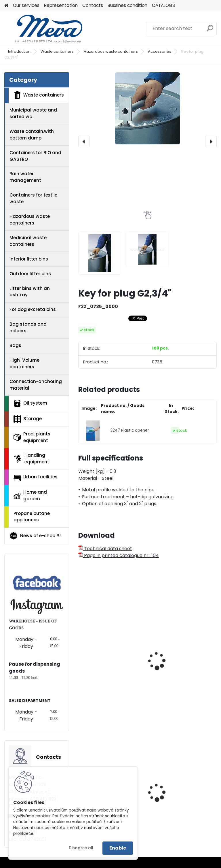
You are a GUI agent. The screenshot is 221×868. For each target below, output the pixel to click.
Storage (28, 419)
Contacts (93, 5)
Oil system (30, 403)
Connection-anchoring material (36, 385)
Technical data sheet (105, 549)
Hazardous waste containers (111, 51)
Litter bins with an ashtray (30, 292)
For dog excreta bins (33, 309)
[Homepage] (6, 6)
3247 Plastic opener (130, 430)
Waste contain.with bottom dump (32, 135)
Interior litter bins (29, 259)
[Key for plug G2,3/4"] (147, 108)
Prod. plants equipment (32, 437)
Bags (15, 345)
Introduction (19, 51)
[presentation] (84, 141)
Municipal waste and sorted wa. (33, 113)
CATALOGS (163, 5)
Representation (61, 5)
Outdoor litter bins (30, 274)
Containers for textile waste (33, 198)
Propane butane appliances (32, 517)
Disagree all (81, 848)
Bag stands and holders (28, 327)
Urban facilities (36, 477)
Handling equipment (31, 458)
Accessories (160, 51)
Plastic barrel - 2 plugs (179, 651)
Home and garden (30, 495)
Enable (118, 848)
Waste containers (57, 51)
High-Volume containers (24, 363)
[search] (210, 30)
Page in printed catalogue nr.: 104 (119, 555)
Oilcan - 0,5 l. (97, 651)
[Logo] (44, 29)
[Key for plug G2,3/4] (100, 253)
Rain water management (25, 177)
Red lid (161, 794)
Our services (26, 5)
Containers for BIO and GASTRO (35, 156)
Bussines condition (127, 5)
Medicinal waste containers (28, 241)
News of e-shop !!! (35, 536)
